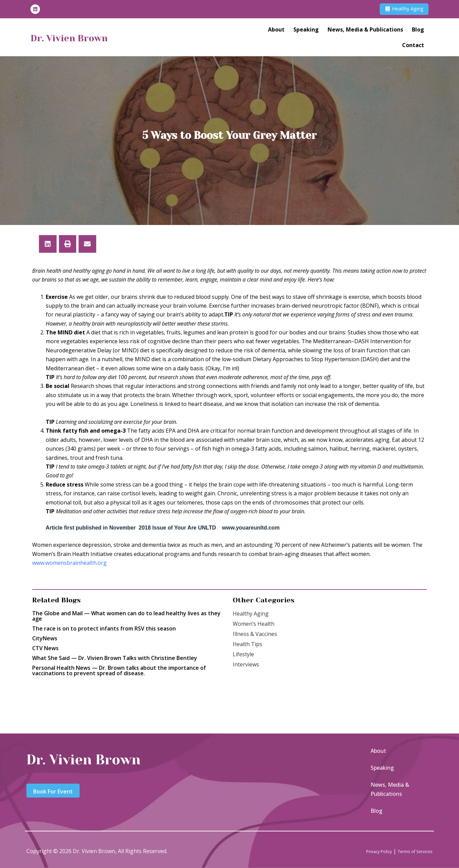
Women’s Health (254, 624)
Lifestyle (243, 654)
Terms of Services (410, 851)
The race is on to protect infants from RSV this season (104, 628)
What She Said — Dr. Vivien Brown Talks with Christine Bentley (115, 658)
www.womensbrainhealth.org (69, 563)
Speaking (306, 31)
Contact (413, 46)
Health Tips (247, 644)
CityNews (45, 638)
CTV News (45, 648)
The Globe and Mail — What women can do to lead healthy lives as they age (126, 616)
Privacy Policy (364, 851)
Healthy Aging (251, 614)
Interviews (246, 664)
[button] (48, 244)
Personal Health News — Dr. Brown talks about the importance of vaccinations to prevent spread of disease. (119, 670)
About (276, 31)
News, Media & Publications (365, 31)
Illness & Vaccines (255, 634)
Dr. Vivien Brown (80, 39)
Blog (418, 31)
